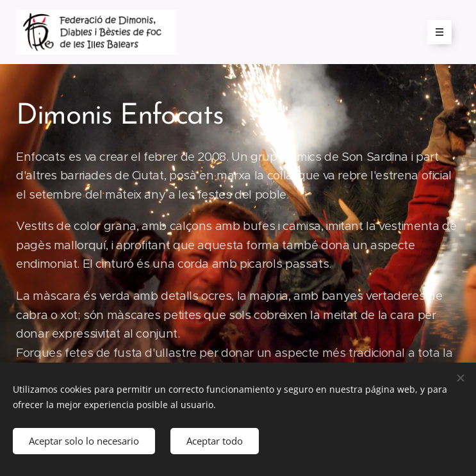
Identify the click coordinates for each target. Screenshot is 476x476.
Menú (435, 32)
